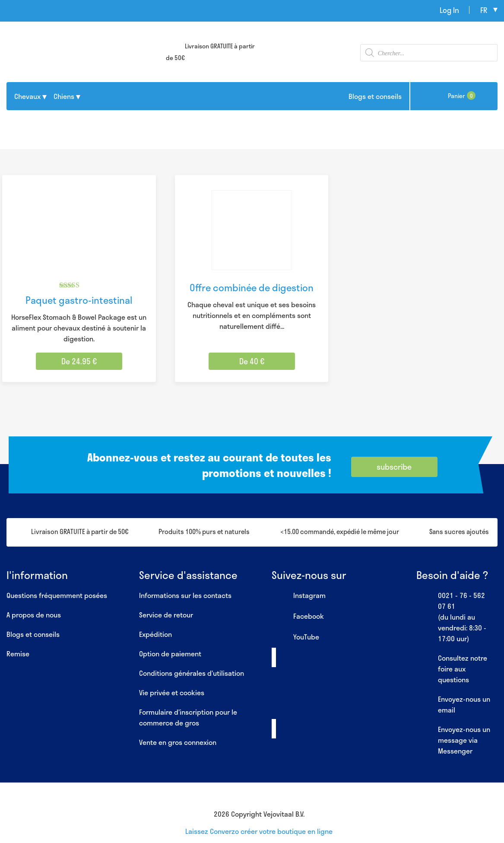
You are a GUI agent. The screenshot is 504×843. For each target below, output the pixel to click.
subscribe (394, 467)
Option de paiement (170, 654)
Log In (449, 10)
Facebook (298, 617)
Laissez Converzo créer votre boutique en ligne (259, 831)
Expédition (155, 634)
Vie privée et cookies (172, 692)
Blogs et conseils (375, 96)
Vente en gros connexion (178, 742)
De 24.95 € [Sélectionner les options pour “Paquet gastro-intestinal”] (79, 361)
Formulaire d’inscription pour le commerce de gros (188, 717)
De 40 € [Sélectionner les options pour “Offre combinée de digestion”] (252, 361)
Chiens (64, 96)
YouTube (295, 637)
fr (484, 10)
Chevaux (27, 96)
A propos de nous (34, 615)
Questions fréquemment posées (57, 595)
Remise (18, 654)
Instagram (299, 596)
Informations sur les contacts (185, 595)
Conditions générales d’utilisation (192, 673)
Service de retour (166, 615)
